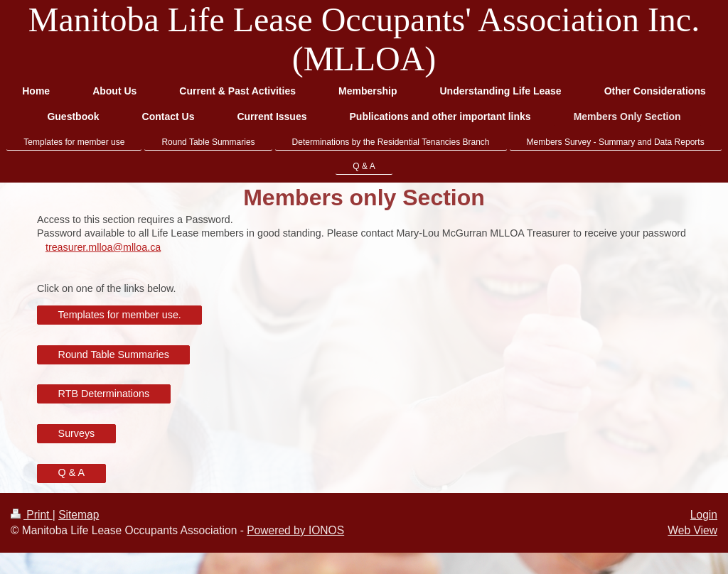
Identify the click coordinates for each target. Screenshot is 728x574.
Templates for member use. (120, 315)
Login (704, 515)
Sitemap (79, 515)
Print (32, 515)
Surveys (77, 433)
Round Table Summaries (114, 354)
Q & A (71, 472)
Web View (692, 530)
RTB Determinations (104, 394)
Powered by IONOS (295, 530)
